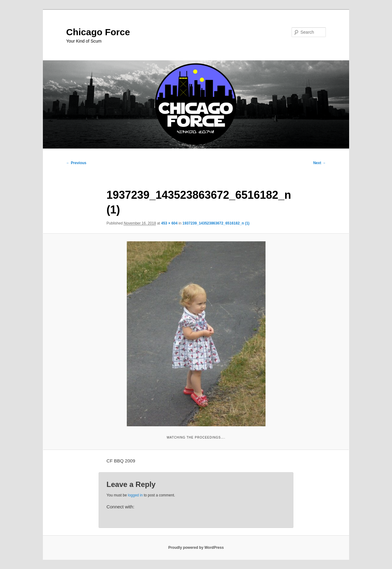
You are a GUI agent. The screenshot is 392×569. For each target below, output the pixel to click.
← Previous (76, 163)
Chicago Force (98, 32)
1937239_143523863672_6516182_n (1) (216, 223)
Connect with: (121, 507)
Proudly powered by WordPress (196, 548)
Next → (320, 163)
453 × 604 (169, 223)
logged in (135, 495)
